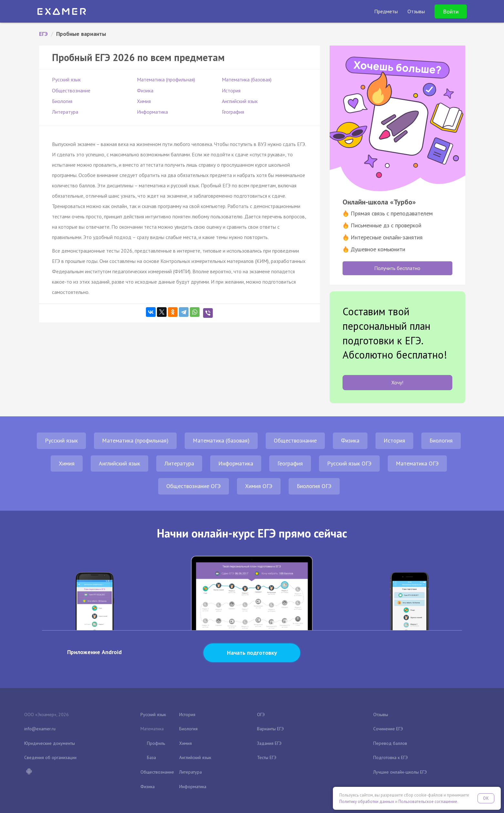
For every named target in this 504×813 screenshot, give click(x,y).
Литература (65, 112)
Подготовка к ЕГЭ (391, 757)
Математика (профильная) (166, 79)
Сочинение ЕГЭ (388, 729)
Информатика (152, 112)
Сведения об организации (50, 757)
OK (486, 798)
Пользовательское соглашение (428, 802)
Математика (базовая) (247, 79)
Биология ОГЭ (314, 486)
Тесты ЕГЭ (267, 757)
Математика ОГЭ (417, 463)
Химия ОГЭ (259, 486)
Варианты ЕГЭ (270, 729)
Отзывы (381, 714)
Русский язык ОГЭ (349, 463)
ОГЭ (261, 714)
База (151, 757)
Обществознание (71, 90)
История (231, 90)
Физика (145, 90)
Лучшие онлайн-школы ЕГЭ (400, 772)
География (233, 112)
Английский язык (240, 101)
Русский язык (66, 79)
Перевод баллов (390, 743)
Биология (62, 101)
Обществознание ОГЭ (194, 486)
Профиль (156, 743)
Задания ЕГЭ (269, 743)
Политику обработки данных (367, 802)
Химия (144, 101)
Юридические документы (50, 743)
